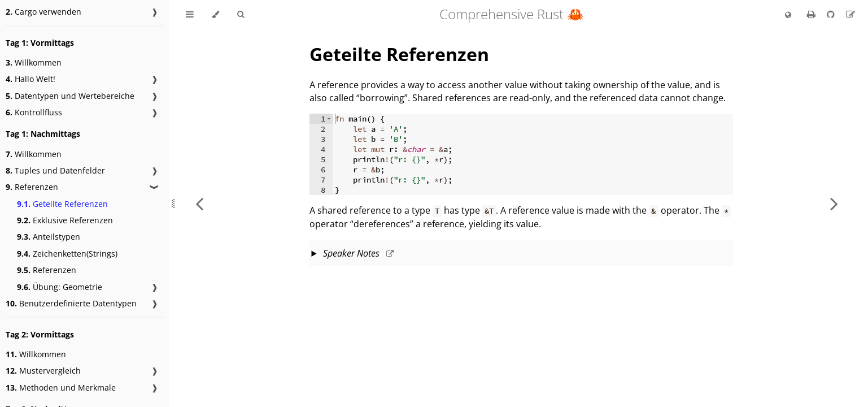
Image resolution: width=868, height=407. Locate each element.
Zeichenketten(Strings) (67, 254)
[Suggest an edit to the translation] (850, 14)
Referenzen (32, 187)
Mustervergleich (43, 371)
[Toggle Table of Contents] (190, 15)
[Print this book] (812, 14)
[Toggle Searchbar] (241, 15)
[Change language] (788, 15)
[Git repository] (832, 14)
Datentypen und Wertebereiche (70, 96)
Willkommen (34, 62)
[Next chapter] (834, 203)
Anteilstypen (49, 237)
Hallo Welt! (30, 79)
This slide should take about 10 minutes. (521, 254)
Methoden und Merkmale (61, 387)
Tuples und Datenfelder (55, 170)
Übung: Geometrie (60, 287)
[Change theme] (215, 15)
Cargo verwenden (43, 12)
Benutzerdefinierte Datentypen (71, 303)
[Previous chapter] (199, 203)
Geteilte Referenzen (62, 204)
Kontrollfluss (34, 112)
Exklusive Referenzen (65, 220)
